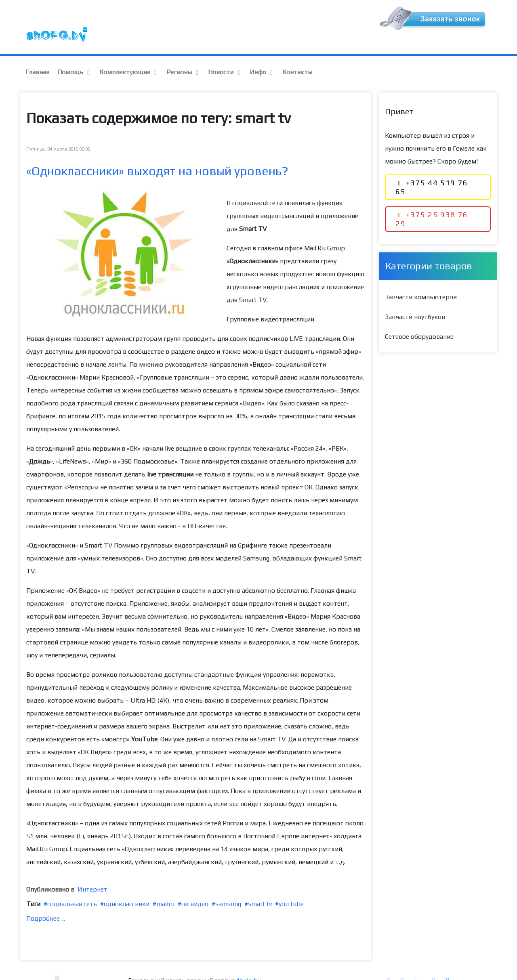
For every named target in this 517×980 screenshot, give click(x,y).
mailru (165, 887)
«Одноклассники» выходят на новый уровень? (157, 154)
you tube (291, 887)
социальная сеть (72, 887)
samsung (228, 887)
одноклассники (127, 887)
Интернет (92, 872)
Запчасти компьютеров (421, 280)
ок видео (195, 887)
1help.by (248, 963)
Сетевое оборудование (419, 319)
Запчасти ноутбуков (415, 299)
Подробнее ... (46, 901)
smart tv (260, 887)
